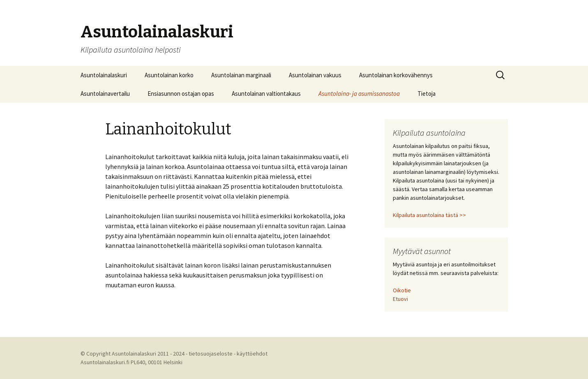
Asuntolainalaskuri (104, 75)
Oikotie (402, 290)
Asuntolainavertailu (105, 94)
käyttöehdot (252, 354)
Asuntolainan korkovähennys (396, 75)
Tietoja (427, 94)
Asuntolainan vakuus (315, 75)
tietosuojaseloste (211, 354)
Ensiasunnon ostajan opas (181, 94)
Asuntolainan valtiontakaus (266, 94)
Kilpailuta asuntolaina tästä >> (429, 215)
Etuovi (400, 299)
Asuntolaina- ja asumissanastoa (359, 94)
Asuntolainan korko (169, 75)
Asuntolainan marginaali (241, 75)
